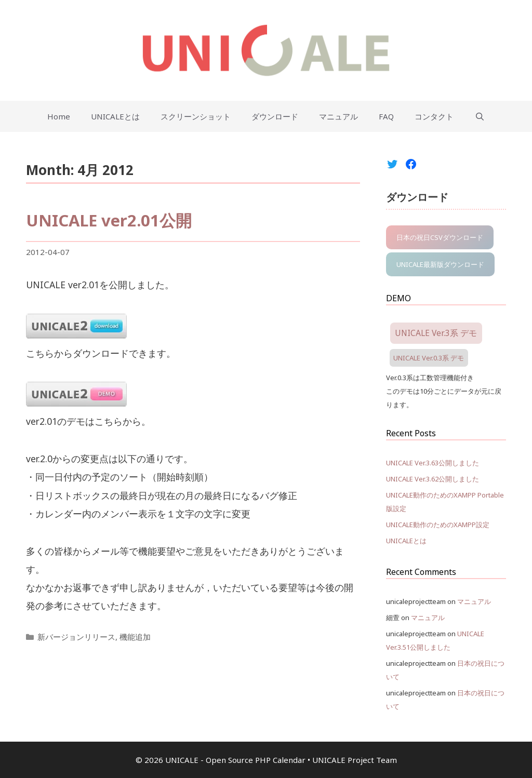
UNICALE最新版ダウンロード (440, 264)
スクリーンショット (196, 116)
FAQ (386, 116)
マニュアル (338, 116)
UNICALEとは (115, 116)
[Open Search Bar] (479, 116)
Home (59, 116)
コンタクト (434, 116)
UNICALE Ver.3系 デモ (436, 333)
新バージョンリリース (76, 637)
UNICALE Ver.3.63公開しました (433, 463)
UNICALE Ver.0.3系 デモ (429, 358)
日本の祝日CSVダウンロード (440, 237)
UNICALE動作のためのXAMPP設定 (438, 525)
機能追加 (135, 637)
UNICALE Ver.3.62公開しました (433, 479)
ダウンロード (275, 116)
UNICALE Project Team (355, 760)
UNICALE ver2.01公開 (109, 220)
